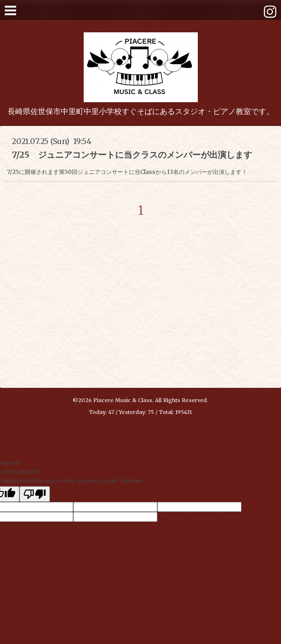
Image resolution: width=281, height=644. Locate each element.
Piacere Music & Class (123, 400)
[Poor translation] (35, 494)
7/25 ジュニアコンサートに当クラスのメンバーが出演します (132, 155)
